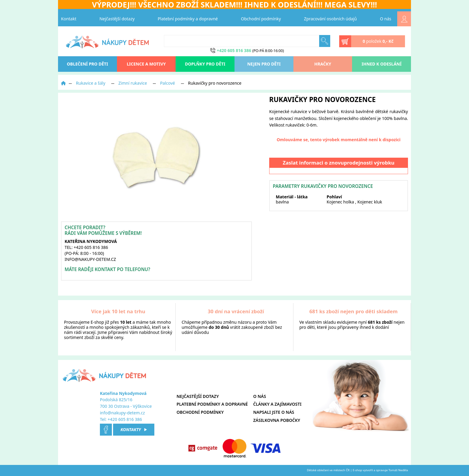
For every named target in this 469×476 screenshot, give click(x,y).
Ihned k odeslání (382, 64)
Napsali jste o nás (274, 412)
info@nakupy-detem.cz (122, 413)
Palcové (167, 83)
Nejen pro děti (264, 64)
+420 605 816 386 (125, 419)
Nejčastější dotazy (117, 19)
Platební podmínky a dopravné (188, 19)
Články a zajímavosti (277, 404)
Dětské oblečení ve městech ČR (328, 470)
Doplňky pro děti (205, 64)
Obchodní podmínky (261, 19)
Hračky (323, 64)
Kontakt (69, 19)
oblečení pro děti (88, 64)
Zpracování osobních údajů (330, 19)
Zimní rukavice (133, 83)
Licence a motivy (146, 64)
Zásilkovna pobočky (277, 420)
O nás (386, 19)
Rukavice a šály (91, 83)
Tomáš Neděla (398, 470)
